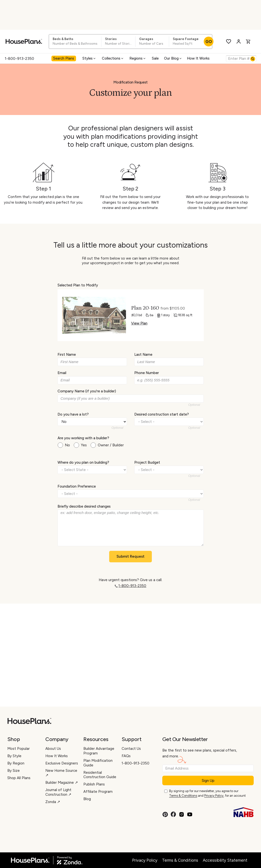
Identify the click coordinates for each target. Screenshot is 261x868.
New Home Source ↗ (61, 773)
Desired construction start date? (162, 414)
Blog (87, 799)
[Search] (253, 59)
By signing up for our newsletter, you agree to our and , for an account (207, 794)
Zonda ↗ (53, 802)
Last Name (143, 355)
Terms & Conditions (183, 796)
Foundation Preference (77, 486)
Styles (89, 58)
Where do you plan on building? (83, 462)
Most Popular (19, 749)
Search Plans (64, 58)
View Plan (139, 323)
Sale (155, 58)
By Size (14, 771)
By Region (16, 763)
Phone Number (147, 373)
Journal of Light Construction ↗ (58, 792)
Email (62, 373)
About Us (53, 749)
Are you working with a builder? (83, 438)
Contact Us (131, 749)
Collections (113, 58)
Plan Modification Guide (98, 763)
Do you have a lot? (73, 414)
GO (209, 42)
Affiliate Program (98, 792)
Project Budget (147, 462)
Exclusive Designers (62, 763)
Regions (138, 58)
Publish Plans (94, 784)
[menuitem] (64, 59)
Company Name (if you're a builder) (87, 391)
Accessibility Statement (225, 860)
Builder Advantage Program (99, 751)
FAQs (126, 756)
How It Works (198, 58)
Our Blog (173, 58)
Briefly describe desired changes (84, 506)
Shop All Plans (19, 778)
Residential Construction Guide (100, 775)
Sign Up (208, 781)
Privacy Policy (214, 796)
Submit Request (130, 556)
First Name (67, 355)
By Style (14, 756)
